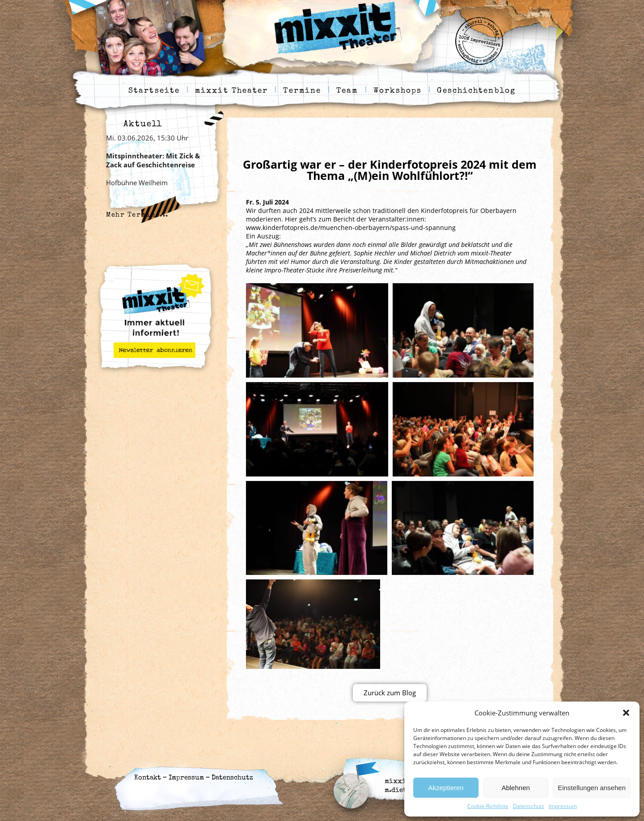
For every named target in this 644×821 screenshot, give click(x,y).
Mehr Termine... (137, 215)
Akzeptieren (446, 788)
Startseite (154, 91)
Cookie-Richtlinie (488, 806)
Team (347, 91)
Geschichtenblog (476, 91)
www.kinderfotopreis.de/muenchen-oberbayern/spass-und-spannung (351, 228)
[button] (626, 713)
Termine (302, 91)
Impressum (563, 806)
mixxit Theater (231, 91)
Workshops (398, 91)
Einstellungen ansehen (592, 788)
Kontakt (148, 778)
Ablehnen (515, 788)
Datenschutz (529, 806)
